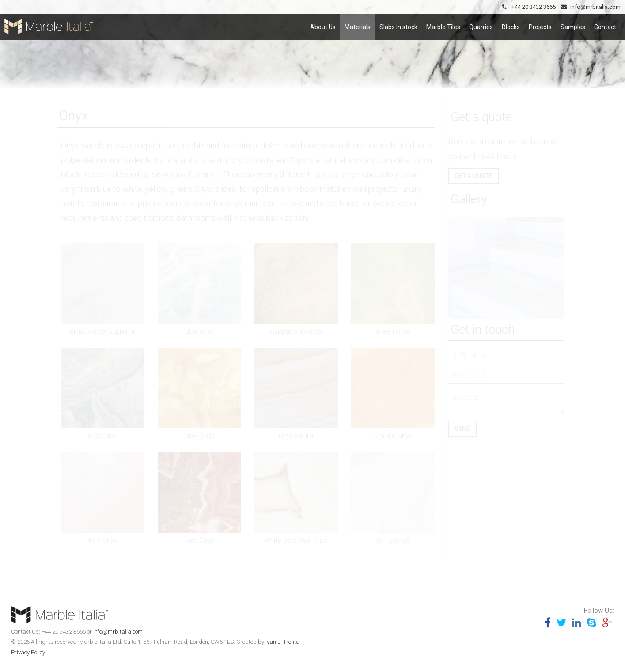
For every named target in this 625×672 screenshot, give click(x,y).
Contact (605, 23)
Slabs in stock (398, 23)
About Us (323, 23)
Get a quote (473, 176)
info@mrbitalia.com (118, 632)
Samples (573, 23)
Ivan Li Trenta (282, 642)
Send (462, 429)
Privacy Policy (28, 652)
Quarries (481, 23)
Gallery (469, 199)
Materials (358, 23)
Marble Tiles (443, 23)
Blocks (511, 23)
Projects (540, 23)
